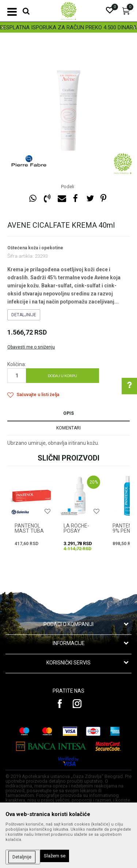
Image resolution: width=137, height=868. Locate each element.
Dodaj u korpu (62, 376)
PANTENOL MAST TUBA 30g (29, 531)
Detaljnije (24, 315)
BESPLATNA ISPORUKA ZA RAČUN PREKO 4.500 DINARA (68, 27)
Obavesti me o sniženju (31, 347)
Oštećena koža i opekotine (35, 248)
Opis (68, 413)
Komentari (68, 428)
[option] (68, 27)
